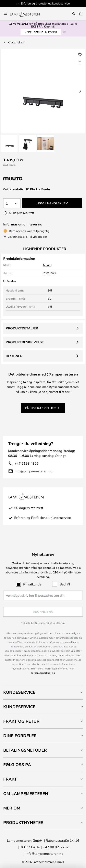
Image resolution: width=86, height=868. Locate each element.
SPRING (41, 32)
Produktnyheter (23, 822)
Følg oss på (17, 765)
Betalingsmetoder (25, 750)
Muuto (47, 265)
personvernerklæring (43, 673)
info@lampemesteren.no (33, 471)
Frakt (10, 779)
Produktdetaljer (22, 328)
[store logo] (27, 14)
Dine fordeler (20, 736)
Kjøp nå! (49, 26)
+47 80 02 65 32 (56, 847)
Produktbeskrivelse (25, 342)
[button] (9, 144)
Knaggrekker (16, 42)
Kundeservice (19, 692)
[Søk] (74, 14)
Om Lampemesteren (26, 793)
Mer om (12, 808)
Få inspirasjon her (40, 408)
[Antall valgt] (12, 203)
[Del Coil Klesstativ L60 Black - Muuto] (80, 62)
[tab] (43, 692)
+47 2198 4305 (27, 463)
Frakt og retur (21, 721)
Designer (14, 356)
